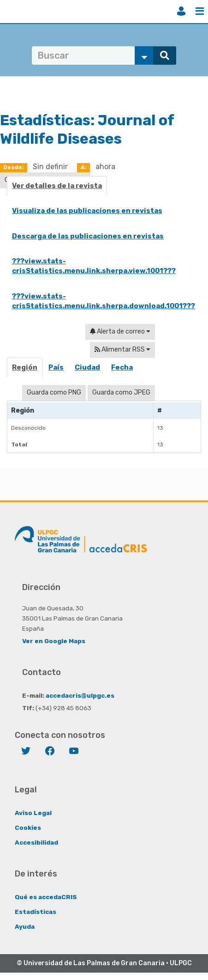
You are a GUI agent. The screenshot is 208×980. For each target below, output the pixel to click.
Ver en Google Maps (54, 641)
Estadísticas (36, 912)
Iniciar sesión (181, 11)
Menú (200, 11)
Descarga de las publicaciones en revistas (88, 236)
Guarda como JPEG (121, 393)
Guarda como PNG (54, 393)
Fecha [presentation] (122, 367)
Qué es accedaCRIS (46, 897)
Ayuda (25, 926)
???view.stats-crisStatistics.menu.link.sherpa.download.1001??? (104, 301)
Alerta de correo (120, 332)
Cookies (28, 828)
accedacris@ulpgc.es (80, 695)
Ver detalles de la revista (57, 186)
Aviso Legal (33, 813)
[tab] (25, 370)
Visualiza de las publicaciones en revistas (87, 211)
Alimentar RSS (122, 350)
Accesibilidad (36, 842)
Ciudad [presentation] (87, 367)
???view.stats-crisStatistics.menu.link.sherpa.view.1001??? (94, 266)
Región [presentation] (25, 367)
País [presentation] (56, 367)
